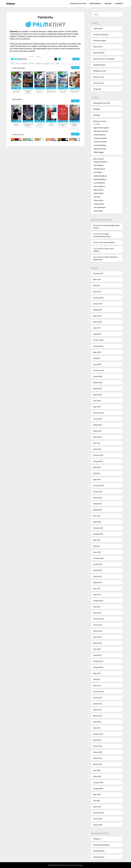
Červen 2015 (98, 564)
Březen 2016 (98, 510)
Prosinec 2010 (98, 734)
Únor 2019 (97, 328)
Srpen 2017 (97, 407)
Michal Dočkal (99, 193)
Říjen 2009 (97, 795)
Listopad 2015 (98, 534)
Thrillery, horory (99, 83)
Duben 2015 (97, 576)
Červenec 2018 (98, 370)
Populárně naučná (99, 65)
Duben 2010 (97, 758)
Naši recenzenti (95, 4)
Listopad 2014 (98, 601)
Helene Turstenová (100, 142)
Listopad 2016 (98, 461)
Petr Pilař (97, 197)
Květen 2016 (98, 498)
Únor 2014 (97, 649)
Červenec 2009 (98, 813)
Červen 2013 (98, 698)
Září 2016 (97, 473)
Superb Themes (78, 865)
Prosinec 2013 (98, 661)
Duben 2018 (97, 389)
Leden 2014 (97, 655)
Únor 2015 (97, 589)
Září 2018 (97, 358)
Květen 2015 (98, 570)
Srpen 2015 (97, 552)
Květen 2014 (98, 631)
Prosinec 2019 (98, 273)
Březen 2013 (98, 716)
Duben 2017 (97, 431)
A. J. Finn (97, 124)
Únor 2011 (97, 728)
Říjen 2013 (97, 673)
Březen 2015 (98, 582)
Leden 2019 (97, 334)
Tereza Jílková (98, 200)
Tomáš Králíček (99, 204)
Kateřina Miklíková (100, 179)
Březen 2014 (98, 643)
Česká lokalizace (99, 857)
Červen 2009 (98, 819)
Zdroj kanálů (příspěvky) (101, 845)
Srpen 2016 (97, 479)
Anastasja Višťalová (100, 162)
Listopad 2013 (98, 667)
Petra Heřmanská (99, 207)
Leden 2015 (97, 595)
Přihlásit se (97, 839)
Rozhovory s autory (78, 4)
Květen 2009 (98, 825)
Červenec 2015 (98, 558)
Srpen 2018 (97, 364)
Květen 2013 (98, 704)
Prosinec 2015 (98, 528)
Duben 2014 (97, 637)
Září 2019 (97, 286)
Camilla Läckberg (99, 135)
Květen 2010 (98, 752)
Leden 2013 (97, 722)
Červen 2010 (98, 746)
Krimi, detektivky (99, 53)
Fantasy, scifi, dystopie (101, 34)
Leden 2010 (97, 776)
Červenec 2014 (98, 619)
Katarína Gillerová (100, 149)
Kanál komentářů (99, 851)
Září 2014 (97, 607)
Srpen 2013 (97, 686)
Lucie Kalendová (99, 183)
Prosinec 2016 (98, 455)
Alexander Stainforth (101, 131)
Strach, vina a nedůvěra (107, 242)
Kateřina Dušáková (100, 176)
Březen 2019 (98, 322)
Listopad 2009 (98, 788)
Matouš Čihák (98, 190)
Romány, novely (98, 77)
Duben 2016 (97, 504)
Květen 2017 (98, 425)
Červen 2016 (98, 492)
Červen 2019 (98, 304)
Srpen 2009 (97, 807)
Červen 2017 (98, 419)
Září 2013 (97, 679)
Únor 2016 (97, 516)
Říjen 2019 (97, 279)
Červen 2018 (98, 376)
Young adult (97, 89)
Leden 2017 (97, 449)
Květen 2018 (98, 383)
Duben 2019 (97, 316)
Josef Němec (98, 172)
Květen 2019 (98, 310)
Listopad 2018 (98, 346)
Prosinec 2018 (98, 340)
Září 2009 (97, 801)
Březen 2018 (98, 395)
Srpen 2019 (97, 292)
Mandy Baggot (99, 152)
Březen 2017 (98, 437)
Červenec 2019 (98, 298)
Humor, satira (98, 47)
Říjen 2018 (97, 352)
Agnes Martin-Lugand (101, 128)
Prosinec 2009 (98, 782)
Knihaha (11, 4)
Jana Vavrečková (99, 169)
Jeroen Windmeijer (100, 145)
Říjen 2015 (97, 540)
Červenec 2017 (98, 413)
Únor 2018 (97, 401)
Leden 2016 (97, 522)
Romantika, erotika (100, 71)
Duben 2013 (97, 710)
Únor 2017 (97, 443)
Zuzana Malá (98, 211)
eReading (108, 4)
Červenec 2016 (98, 485)
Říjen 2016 (97, 467)
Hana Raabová (99, 165)
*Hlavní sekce (98, 28)
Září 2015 (97, 546)
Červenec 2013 (98, 692)
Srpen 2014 (97, 613)
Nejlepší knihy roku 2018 (102, 103)
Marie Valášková (99, 186)
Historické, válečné (100, 41)
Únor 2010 (97, 770)
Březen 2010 (98, 764)
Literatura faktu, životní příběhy (104, 59)
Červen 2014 (98, 625)
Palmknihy (119, 4)
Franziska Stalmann (100, 138)
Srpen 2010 (97, 740)
